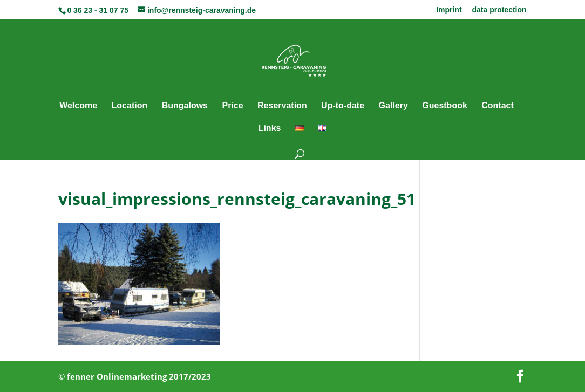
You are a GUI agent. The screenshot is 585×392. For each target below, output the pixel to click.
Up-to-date (343, 106)
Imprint (449, 10)
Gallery (393, 106)
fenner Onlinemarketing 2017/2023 (139, 376)
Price (232, 106)
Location (130, 106)
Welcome (78, 106)
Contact (498, 106)
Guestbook (445, 106)
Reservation (282, 106)
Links (270, 129)
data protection (499, 10)
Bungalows (185, 106)
